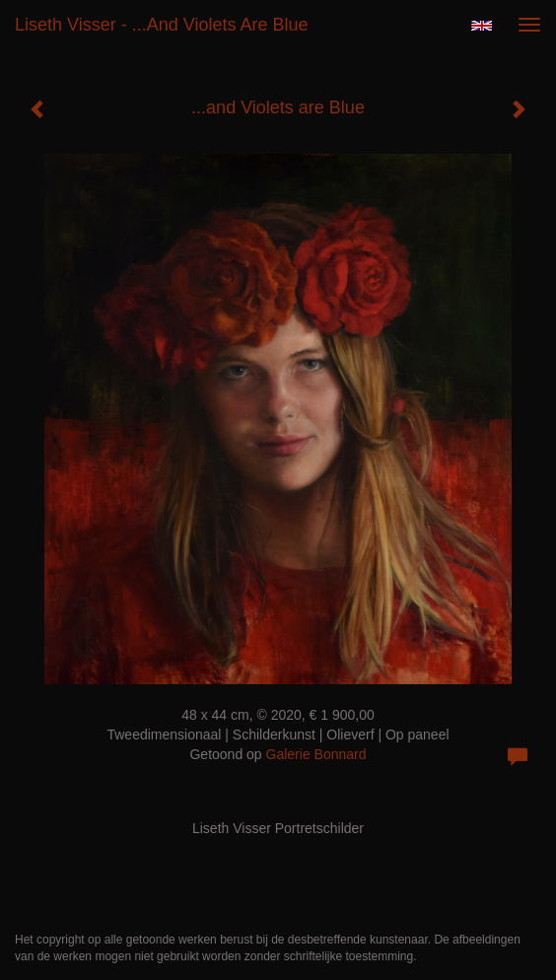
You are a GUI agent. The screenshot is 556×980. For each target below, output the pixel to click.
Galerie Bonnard (316, 754)
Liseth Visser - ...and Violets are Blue (162, 25)
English (482, 26)
